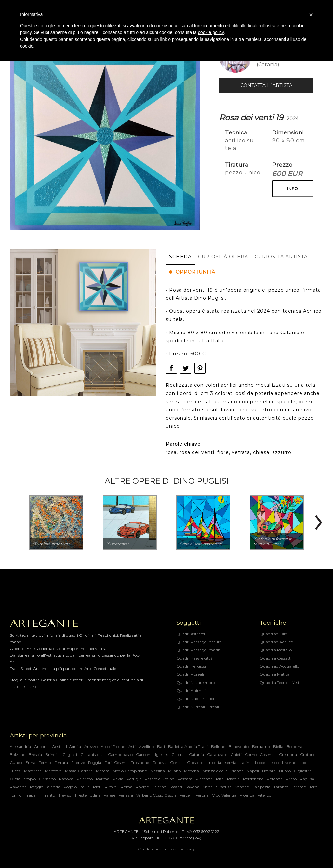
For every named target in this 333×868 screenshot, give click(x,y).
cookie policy (211, 32)
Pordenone (253, 779)
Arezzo (91, 746)
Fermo (45, 763)
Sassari (176, 787)
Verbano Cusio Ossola (156, 795)
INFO (293, 189)
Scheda (180, 257)
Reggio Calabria (45, 787)
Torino (16, 795)
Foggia (95, 763)
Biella (278, 746)
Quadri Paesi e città (194, 658)
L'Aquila (73, 746)
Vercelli (186, 795)
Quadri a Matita (274, 674)
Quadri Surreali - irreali (198, 707)
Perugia (134, 779)
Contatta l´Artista (266, 85)
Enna (30, 763)
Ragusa (307, 779)
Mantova (53, 771)
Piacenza (204, 779)
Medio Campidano (130, 771)
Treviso (65, 795)
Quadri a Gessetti (276, 658)
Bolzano (18, 755)
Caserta (179, 755)
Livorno (289, 763)
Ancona (41, 746)
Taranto (281, 787)
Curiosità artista (281, 257)
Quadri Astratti (191, 634)
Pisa (220, 779)
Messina (158, 771)
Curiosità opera (223, 257)
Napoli (253, 771)
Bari (161, 746)
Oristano (47, 779)
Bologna (294, 746)
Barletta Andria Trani (188, 746)
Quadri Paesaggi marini (199, 650)
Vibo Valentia (224, 795)
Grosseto (195, 763)
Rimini (111, 787)
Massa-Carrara (79, 771)
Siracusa (224, 787)
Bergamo (261, 746)
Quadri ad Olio (273, 634)
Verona (202, 795)
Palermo (85, 779)
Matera (103, 771)
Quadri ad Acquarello (279, 666)
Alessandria (20, 746)
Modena (192, 771)
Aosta (57, 746)
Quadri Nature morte (196, 682)
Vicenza (247, 795)
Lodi (303, 763)
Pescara (185, 779)
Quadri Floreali (190, 674)
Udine (95, 795)
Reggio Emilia (77, 787)
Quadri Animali (191, 691)
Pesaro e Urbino (160, 779)
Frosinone (140, 763)
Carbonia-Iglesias (152, 755)
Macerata (33, 771)
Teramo (299, 787)
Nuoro (285, 771)
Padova (66, 779)
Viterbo (264, 795)
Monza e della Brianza (223, 771)
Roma (127, 787)
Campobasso (120, 755)
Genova (160, 763)
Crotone (308, 755)
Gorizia (177, 763)
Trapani (32, 795)
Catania (196, 755)
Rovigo (142, 787)
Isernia (230, 763)
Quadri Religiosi (191, 666)
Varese (110, 795)
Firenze (78, 763)
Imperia (214, 763)
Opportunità (192, 272)
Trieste (80, 795)
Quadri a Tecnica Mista (281, 682)
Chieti (236, 755)
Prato (291, 779)
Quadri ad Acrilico (276, 642)
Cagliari (70, 755)
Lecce (260, 763)
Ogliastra (303, 771)
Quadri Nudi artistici (195, 699)
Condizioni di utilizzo (158, 849)
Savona (192, 787)
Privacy (188, 849)
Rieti (97, 787)
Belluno (218, 746)
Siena (208, 787)
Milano (174, 771)
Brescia (35, 755)
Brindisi (52, 755)
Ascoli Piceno (113, 746)
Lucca (15, 771)
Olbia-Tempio (23, 779)
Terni (314, 787)
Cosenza (268, 755)
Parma (103, 779)
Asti (132, 746)
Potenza (275, 779)
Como (251, 755)
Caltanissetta (93, 755)
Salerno (159, 787)
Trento (49, 795)
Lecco (273, 763)
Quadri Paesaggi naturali (200, 642)
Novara (269, 771)
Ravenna (18, 787)
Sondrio (242, 787)
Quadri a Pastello (276, 650)
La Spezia (261, 787)
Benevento (239, 746)
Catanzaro (217, 755)
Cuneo (16, 763)
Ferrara (61, 763)
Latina (246, 763)
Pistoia (233, 779)
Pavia (118, 779)
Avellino (146, 746)
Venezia (126, 795)
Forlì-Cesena (116, 763)
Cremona (288, 755)
